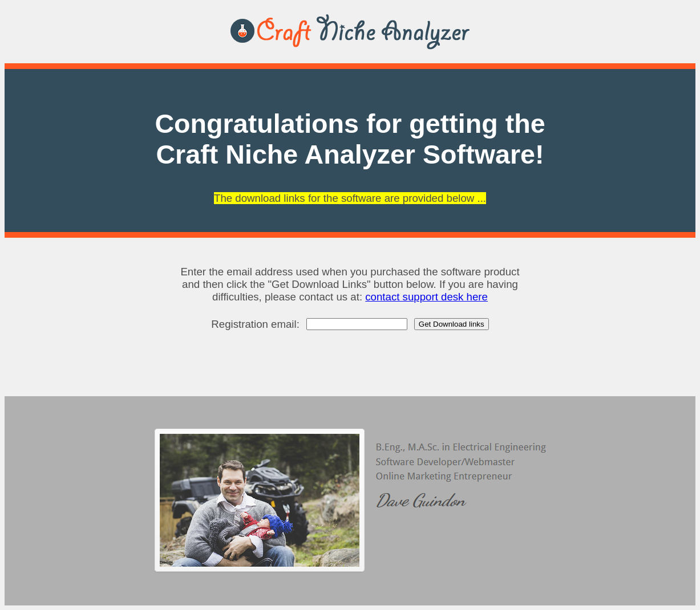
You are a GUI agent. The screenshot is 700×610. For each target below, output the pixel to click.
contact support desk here (426, 297)
